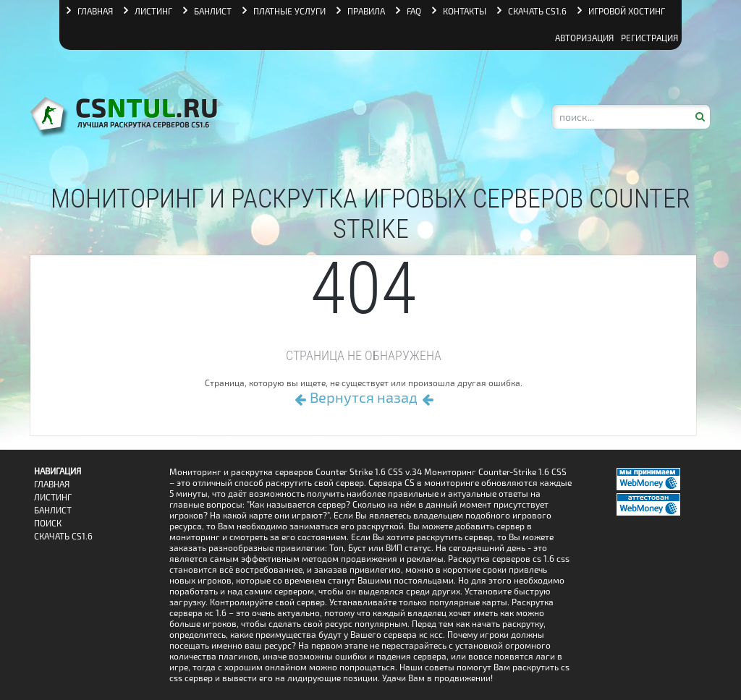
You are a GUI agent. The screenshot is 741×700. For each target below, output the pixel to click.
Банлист (53, 510)
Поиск (48, 523)
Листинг (53, 497)
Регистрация (649, 38)
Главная (52, 484)
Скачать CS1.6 (63, 536)
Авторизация (584, 38)
